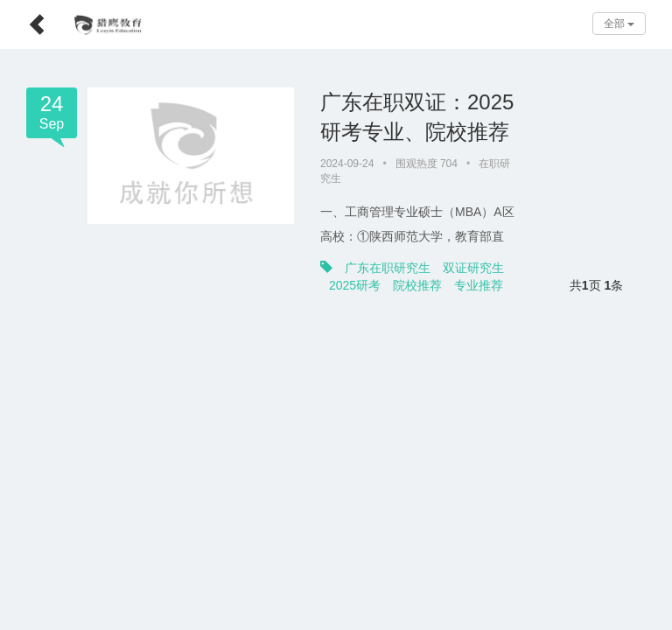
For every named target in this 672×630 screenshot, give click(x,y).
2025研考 (542, 253)
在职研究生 (505, 164)
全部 (619, 24)
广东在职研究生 (388, 253)
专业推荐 (353, 270)
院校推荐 (605, 253)
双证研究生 (473, 253)
